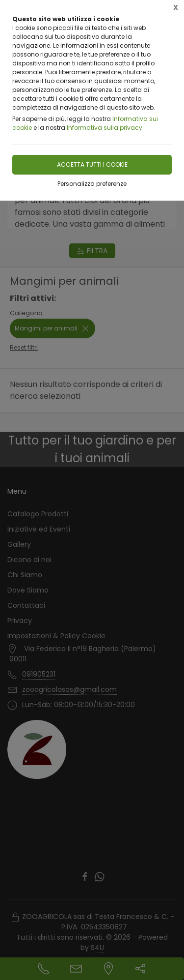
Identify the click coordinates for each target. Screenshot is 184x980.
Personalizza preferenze (92, 184)
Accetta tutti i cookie (92, 164)
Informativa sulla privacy (105, 128)
